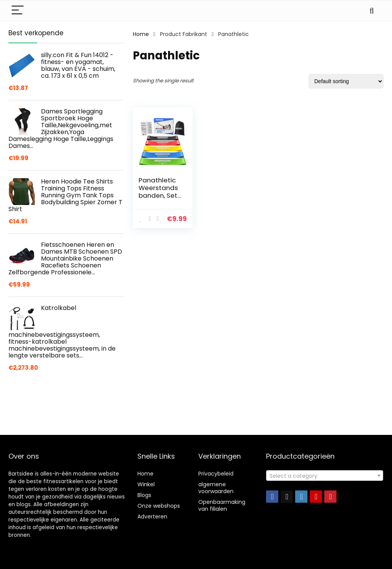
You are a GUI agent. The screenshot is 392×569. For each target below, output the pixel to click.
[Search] (372, 11)
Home (141, 34)
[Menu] (18, 11)
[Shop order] (346, 81)
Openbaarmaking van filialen (222, 505)
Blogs (144, 495)
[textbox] (325, 476)
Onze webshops (159, 506)
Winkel (146, 484)
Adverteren (152, 517)
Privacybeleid (216, 474)
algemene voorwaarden (216, 488)
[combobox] (325, 476)
